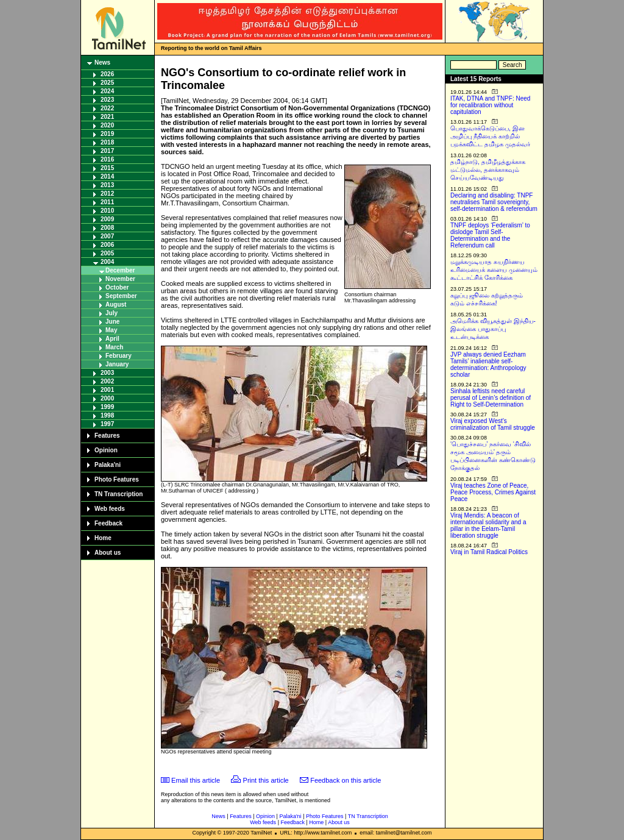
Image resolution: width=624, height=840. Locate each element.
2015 (107, 168)
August (116, 304)
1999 (107, 407)
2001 (107, 390)
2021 (107, 117)
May (111, 330)
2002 (107, 381)
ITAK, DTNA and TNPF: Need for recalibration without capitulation (490, 105)
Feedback (108, 523)
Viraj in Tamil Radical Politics (489, 552)
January (117, 364)
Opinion (106, 450)
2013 (107, 185)
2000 (107, 398)
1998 (107, 415)
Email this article (196, 780)
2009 (107, 219)
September (121, 296)
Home (103, 538)
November (120, 279)
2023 (107, 100)
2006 (107, 245)
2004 (107, 262)
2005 (107, 253)
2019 (107, 134)
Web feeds (110, 509)
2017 (107, 151)
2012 (107, 194)
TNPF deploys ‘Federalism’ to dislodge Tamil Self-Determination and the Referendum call (490, 235)
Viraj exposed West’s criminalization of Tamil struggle (493, 424)
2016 (107, 159)
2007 (107, 236)
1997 (107, 424)
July (112, 313)
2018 (107, 142)
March (114, 347)
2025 (107, 83)
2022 (107, 108)
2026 (107, 74)
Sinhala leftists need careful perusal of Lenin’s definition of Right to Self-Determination (491, 398)
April (112, 339)
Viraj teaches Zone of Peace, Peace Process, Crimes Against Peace (493, 492)
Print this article (266, 780)
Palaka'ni (108, 465)
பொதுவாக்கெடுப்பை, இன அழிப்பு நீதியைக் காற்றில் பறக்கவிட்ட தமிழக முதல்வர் (490, 136)
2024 (107, 91)
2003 (107, 373)
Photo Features (117, 479)
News (102, 62)
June (112, 322)
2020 (107, 125)
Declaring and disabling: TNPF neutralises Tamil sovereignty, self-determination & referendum (494, 202)
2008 (107, 228)
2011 (107, 202)
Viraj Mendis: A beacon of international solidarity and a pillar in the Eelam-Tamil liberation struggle (488, 525)
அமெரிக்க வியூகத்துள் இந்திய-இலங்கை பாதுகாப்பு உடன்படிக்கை (493, 329)
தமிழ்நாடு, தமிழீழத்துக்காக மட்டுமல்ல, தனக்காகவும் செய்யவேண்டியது (488, 170)
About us (108, 553)
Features (107, 436)
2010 (107, 211)
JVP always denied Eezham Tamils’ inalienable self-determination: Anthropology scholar (488, 365)
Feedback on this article (346, 780)
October (117, 287)
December (120, 270)
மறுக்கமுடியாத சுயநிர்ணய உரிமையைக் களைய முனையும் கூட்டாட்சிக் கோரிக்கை (494, 270)
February (119, 356)
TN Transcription (119, 494)
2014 (107, 176)
